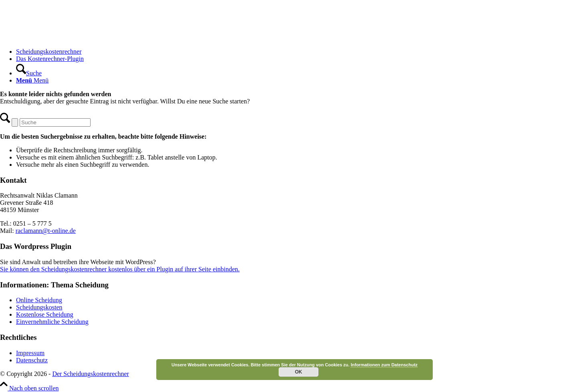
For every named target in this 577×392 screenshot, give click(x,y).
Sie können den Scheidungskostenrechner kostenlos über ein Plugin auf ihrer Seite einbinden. (120, 269)
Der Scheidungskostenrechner (91, 374)
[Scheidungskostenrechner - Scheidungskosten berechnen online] (60, 38)
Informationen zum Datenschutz (384, 365)
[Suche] (29, 73)
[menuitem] (297, 52)
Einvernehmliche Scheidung (52, 322)
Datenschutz (32, 360)
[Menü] (32, 80)
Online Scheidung (39, 300)
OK (299, 372)
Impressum (30, 353)
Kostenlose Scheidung (45, 314)
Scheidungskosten (39, 307)
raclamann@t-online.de (46, 231)
